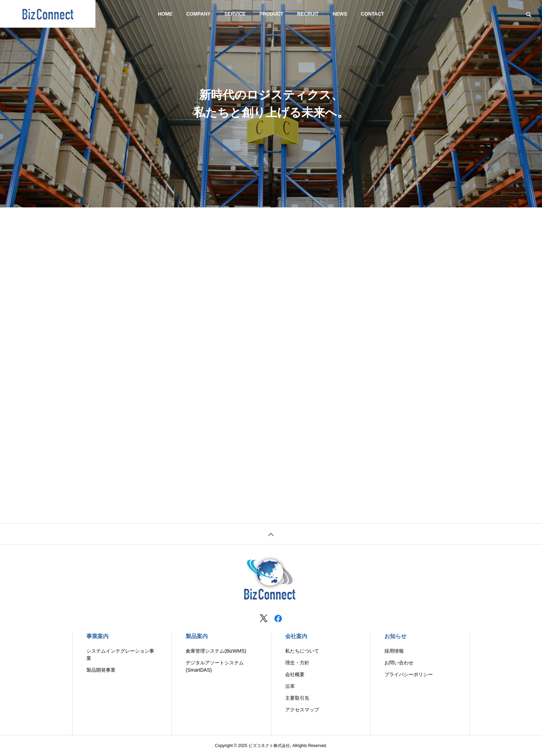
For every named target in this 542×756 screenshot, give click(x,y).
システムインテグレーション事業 (120, 655)
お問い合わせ (399, 663)
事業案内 (97, 636)
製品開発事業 (101, 670)
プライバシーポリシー (409, 674)
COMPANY (199, 14)
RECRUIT (308, 14)
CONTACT (372, 14)
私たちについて (302, 651)
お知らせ (395, 636)
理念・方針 (297, 663)
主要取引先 (297, 698)
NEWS (340, 14)
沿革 (290, 686)
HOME (165, 14)
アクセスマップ (302, 710)
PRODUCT (271, 14)
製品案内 (197, 636)
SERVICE (235, 14)
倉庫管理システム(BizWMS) (216, 651)
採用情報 (394, 651)
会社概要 (295, 674)
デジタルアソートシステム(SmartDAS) (215, 666)
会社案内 (296, 636)
